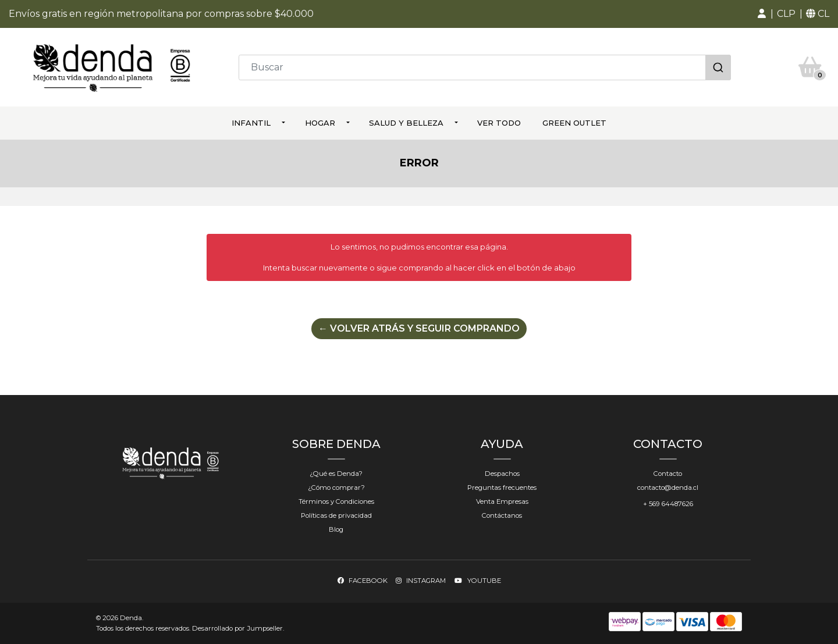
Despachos (502, 474)
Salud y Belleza (406, 123)
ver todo (499, 123)
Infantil (251, 123)
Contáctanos (502, 515)
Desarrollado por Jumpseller (237, 628)
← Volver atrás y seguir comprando (419, 328)
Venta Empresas (502, 501)
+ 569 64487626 (668, 504)
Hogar (320, 123)
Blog (336, 529)
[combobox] (485, 67)
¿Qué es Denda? (336, 474)
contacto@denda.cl (668, 488)
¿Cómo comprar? (336, 488)
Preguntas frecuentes (502, 488)
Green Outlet (574, 123)
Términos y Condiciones (336, 501)
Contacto (668, 474)
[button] (762, 14)
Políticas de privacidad (336, 515)
